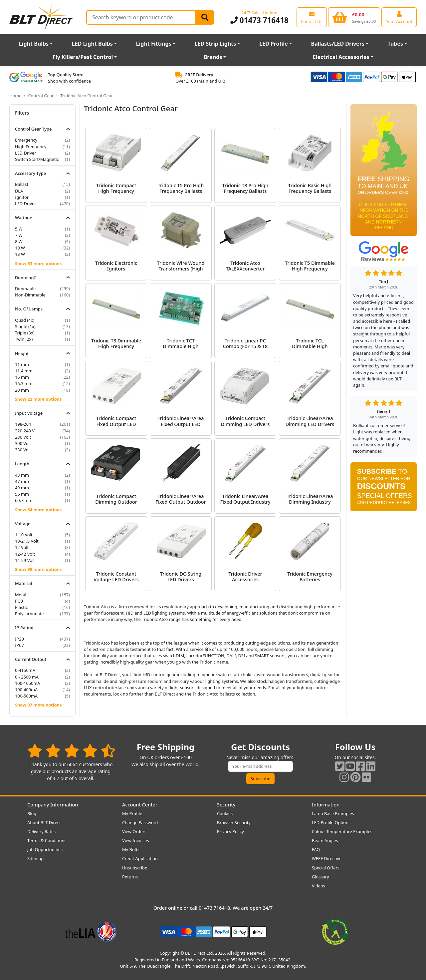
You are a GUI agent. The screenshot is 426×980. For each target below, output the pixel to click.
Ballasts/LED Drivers (338, 44)
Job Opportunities (45, 849)
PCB (19, 601)
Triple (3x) (25, 333)
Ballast (22, 184)
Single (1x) (25, 326)
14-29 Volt (25, 560)
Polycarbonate (29, 614)
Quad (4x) (25, 320)
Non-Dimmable (30, 295)
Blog (32, 813)
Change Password (140, 822)
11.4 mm (24, 371)
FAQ (316, 849)
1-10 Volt (24, 535)
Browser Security (234, 822)
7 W (19, 235)
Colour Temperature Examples (342, 831)
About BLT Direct (44, 822)
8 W (19, 242)
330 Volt (23, 450)
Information (326, 805)
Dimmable (25, 288)
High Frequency (31, 147)
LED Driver (25, 153)
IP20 (19, 639)
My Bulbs (131, 849)
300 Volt (23, 443)
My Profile (132, 813)
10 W (20, 248)
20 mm (22, 390)
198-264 (23, 424)
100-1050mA (28, 683)
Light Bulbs (34, 44)
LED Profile (274, 44)
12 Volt (22, 547)
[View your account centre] (399, 17)
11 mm (22, 364)
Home (15, 96)
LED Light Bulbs (92, 44)
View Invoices (136, 840)
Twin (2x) (24, 339)
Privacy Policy (230, 831)
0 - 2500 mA (27, 677)
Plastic (21, 607)
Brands (213, 57)
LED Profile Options (331, 822)
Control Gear (41, 96)
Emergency (26, 140)
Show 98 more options (38, 569)
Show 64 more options (38, 510)
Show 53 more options (38, 263)
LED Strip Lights (215, 44)
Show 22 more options (38, 399)
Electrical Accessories (341, 57)
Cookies (225, 813)
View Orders (134, 831)
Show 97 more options (38, 705)
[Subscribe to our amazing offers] (261, 766)
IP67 (19, 645)
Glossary (320, 877)
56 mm (22, 494)
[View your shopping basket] (354, 17)
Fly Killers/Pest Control (83, 57)
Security (226, 805)
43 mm (22, 475)
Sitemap (35, 858)
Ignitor (22, 197)
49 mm (22, 488)
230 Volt (23, 437)
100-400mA (26, 690)
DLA (19, 191)
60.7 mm (24, 500)
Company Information (53, 805)
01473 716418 (259, 20)
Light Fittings (154, 44)
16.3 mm (24, 383)
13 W (20, 254)
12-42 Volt (25, 554)
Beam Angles (325, 840)
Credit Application (140, 858)
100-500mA (26, 696)
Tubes (396, 44)
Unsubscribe (135, 868)
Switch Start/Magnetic (37, 159)
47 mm (22, 481)
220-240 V (25, 431)
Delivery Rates (41, 831)
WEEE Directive (327, 858)
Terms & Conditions (47, 840)
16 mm (22, 377)
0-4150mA (25, 670)
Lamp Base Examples (333, 813)
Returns (130, 877)
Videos (319, 886)
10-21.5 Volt (27, 541)
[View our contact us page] (312, 17)
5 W (19, 229)
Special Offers (326, 868)
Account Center (140, 805)
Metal (21, 595)
